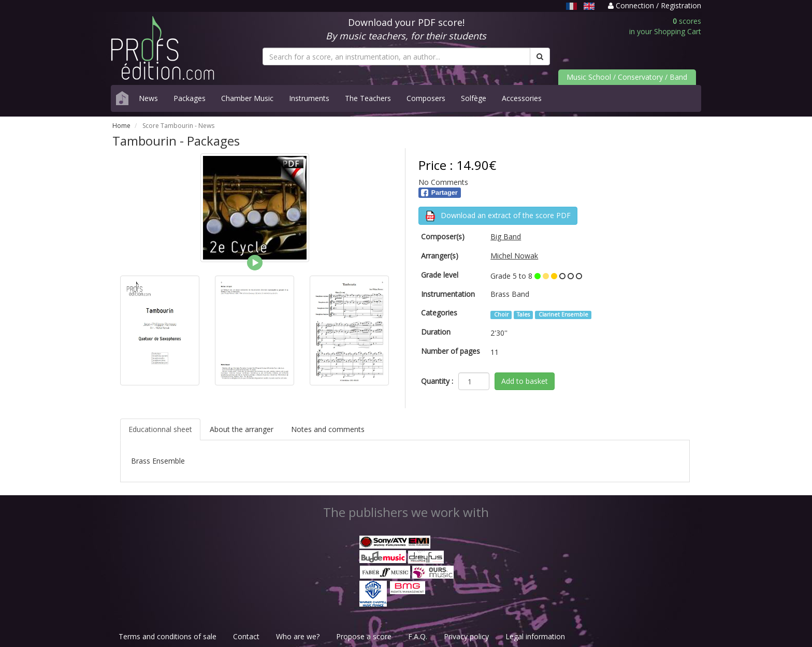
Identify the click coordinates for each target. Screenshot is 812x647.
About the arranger (242, 429)
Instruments (309, 98)
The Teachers (368, 98)
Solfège (474, 98)
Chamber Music (247, 98)
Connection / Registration (655, 5)
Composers (426, 98)
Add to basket (525, 381)
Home (121, 126)
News (148, 98)
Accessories (522, 98)
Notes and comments (328, 429)
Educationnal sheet (160, 429)
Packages (190, 98)
